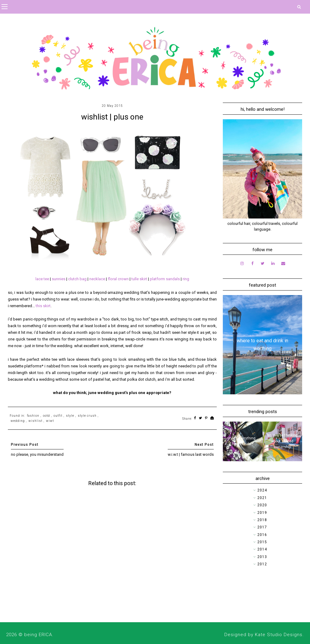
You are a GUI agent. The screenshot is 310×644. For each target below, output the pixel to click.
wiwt (50, 421)
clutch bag (77, 279)
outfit (58, 416)
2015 (262, 542)
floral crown (118, 279)
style (70, 416)
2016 (262, 535)
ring (186, 279)
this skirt (43, 306)
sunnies (59, 279)
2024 (262, 490)
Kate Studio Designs (279, 635)
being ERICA (38, 635)
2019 (262, 513)
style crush (87, 416)
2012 (262, 564)
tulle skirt (139, 279)
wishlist (35, 421)
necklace (98, 279)
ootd (46, 416)
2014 (262, 549)
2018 (262, 520)
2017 (262, 527)
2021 (262, 498)
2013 (262, 557)
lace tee (42, 279)
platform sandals (165, 279)
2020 (262, 505)
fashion (33, 416)
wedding (18, 421)
